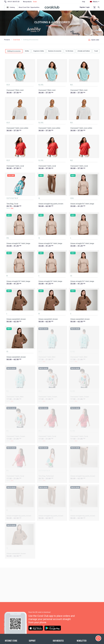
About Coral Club (24, 7)
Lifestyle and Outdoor (84, 51)
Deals (35, 2)
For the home (69, 51)
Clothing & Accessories (14, 51)
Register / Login (85, 7)
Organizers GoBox (39, 51)
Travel (96, 51)
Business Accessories (55, 51)
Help (84, 2)
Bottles (27, 51)
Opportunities (35, 7)
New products (27, 2)
